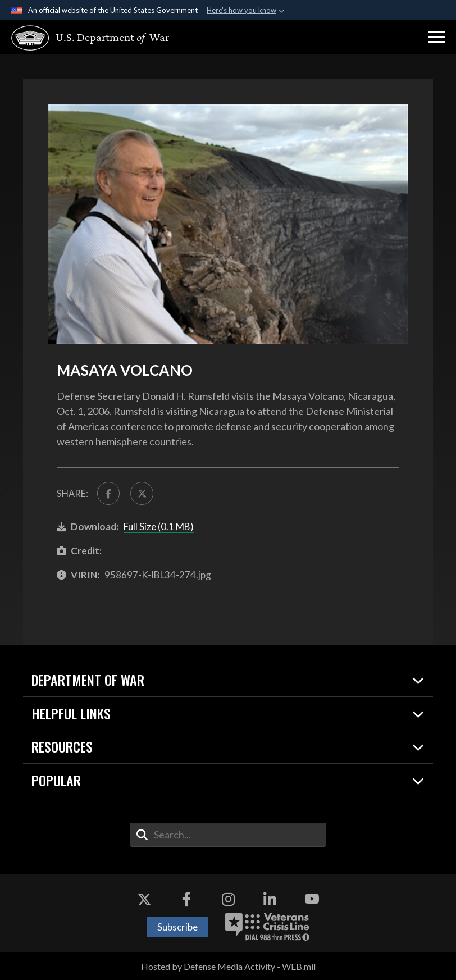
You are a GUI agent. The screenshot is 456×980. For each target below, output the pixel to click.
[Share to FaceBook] (109, 493)
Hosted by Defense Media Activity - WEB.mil (228, 966)
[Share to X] (142, 493)
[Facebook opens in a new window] (186, 899)
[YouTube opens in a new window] (312, 899)
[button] (436, 37)
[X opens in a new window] (144, 899)
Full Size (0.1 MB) (159, 527)
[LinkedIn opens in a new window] (270, 899)
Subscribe (177, 927)
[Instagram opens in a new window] (228, 899)
